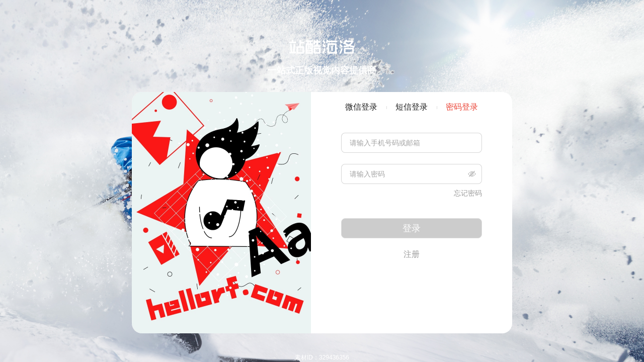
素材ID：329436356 (322, 357)
